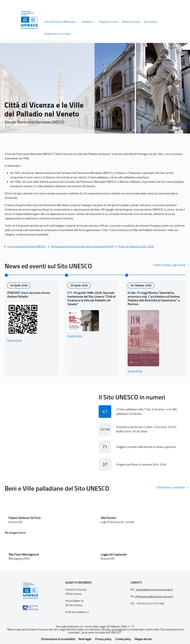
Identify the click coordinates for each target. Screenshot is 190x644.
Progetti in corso (109, 22)
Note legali (85, 639)
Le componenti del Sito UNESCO (26, 246)
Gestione (87, 22)
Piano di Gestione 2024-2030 (136, 246)
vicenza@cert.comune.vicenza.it (154, 590)
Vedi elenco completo (171, 487)
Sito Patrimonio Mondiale (60, 22)
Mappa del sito (143, 639)
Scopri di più (14, 340)
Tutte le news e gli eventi (169, 265)
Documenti (150, 22)
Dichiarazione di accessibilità (58, 639)
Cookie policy (123, 639)
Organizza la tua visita (57, 34)
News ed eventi (131, 22)
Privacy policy (103, 639)
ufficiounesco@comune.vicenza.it (154, 597)
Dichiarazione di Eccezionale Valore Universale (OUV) (82, 246)
